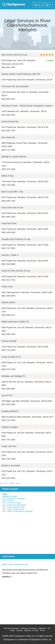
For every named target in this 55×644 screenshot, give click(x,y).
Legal (5, 494)
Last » (18, 483)
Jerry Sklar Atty (8, 137)
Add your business (11, 628)
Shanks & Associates (11, 465)
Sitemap (28, 630)
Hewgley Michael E (10, 411)
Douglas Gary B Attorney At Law (16, 239)
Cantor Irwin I (7, 287)
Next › (13, 483)
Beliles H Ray (7, 176)
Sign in (48, 5)
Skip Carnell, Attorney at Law (14, 55)
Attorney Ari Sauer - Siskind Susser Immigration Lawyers (27, 106)
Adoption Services (10, 496)
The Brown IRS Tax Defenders (15, 86)
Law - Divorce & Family (12, 503)
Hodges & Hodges (10, 427)
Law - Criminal (8, 501)
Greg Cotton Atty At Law (12, 208)
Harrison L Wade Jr (10, 255)
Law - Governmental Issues (13, 507)
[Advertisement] (21, 534)
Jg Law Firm (7, 395)
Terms (42, 630)
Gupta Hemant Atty (10, 122)
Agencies (42, 628)
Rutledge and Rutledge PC (13, 376)
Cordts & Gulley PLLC (11, 357)
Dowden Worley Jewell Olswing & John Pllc (21, 74)
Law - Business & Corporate (14, 499)
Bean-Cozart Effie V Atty (12, 192)
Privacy (35, 630)
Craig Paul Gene (9, 223)
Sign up (37, 5)
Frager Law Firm (9, 446)
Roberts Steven (8, 302)
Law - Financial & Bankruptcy (14, 505)
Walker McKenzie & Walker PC (15, 322)
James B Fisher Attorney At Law (16, 271)
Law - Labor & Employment (13, 509)
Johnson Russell (9, 341)
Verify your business (29, 628)
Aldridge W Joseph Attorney (14, 157)
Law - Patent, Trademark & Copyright (17, 511)
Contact (20, 630)
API (49, 628)
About (12, 630)
